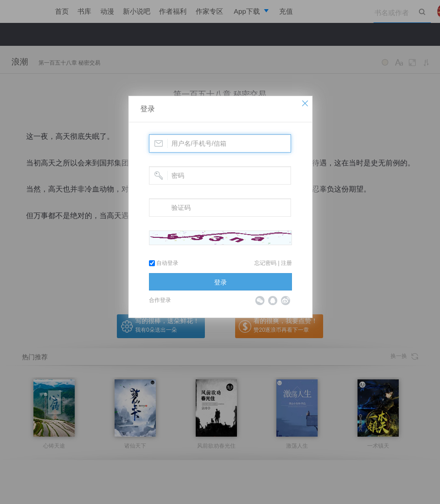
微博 (286, 301)
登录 (148, 109)
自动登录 (164, 263)
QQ (273, 301)
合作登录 (160, 300)
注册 (286, 263)
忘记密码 (265, 263)
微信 (260, 301)
